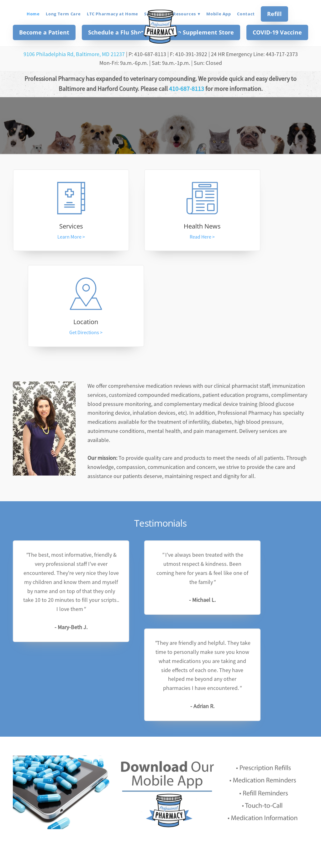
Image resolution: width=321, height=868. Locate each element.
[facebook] (152, 812)
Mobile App (219, 14)
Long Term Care (63, 14)
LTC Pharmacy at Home (113, 14)
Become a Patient (44, 32)
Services (57, 227)
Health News (160, 227)
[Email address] (136, 771)
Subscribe (202, 770)
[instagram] (169, 812)
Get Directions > (264, 238)
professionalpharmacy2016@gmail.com (160, 844)
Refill (274, 14)
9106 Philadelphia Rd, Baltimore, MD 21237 (74, 54)
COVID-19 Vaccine (277, 32)
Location (264, 227)
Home (33, 14)
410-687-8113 (187, 89)
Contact (246, 14)
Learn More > (57, 238)
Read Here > (160, 238)
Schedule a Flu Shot (116, 32)
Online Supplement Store (198, 32)
